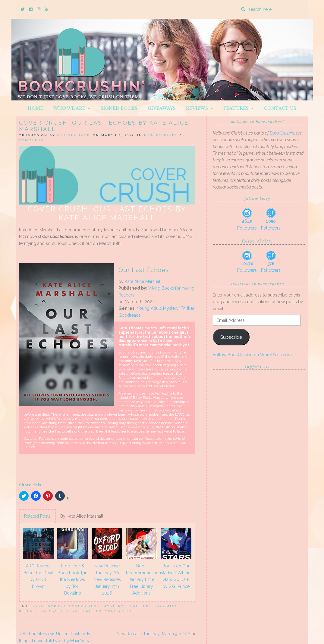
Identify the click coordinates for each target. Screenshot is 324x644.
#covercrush (50, 606)
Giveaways (162, 108)
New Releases (161, 135)
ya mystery (55, 611)
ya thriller (87, 611)
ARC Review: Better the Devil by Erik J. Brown (38, 576)
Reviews (200, 108)
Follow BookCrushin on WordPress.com (252, 355)
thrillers (139, 606)
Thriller (187, 308)
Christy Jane (74, 135)
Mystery (171, 308)
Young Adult (149, 308)
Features (239, 108)
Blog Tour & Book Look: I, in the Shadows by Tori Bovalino (72, 579)
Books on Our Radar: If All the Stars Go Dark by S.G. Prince (176, 576)
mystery (113, 606)
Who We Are (72, 108)
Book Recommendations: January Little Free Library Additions (142, 579)
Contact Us (280, 108)
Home (35, 108)
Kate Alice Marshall (143, 281)
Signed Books (119, 108)
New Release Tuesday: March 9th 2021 (154, 634)
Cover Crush (85, 606)
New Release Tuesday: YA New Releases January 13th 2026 (107, 579)
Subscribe (231, 337)
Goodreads (130, 315)
